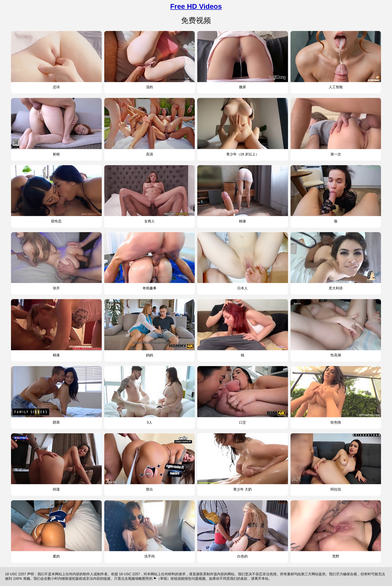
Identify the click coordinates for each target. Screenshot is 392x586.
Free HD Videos (196, 6)
